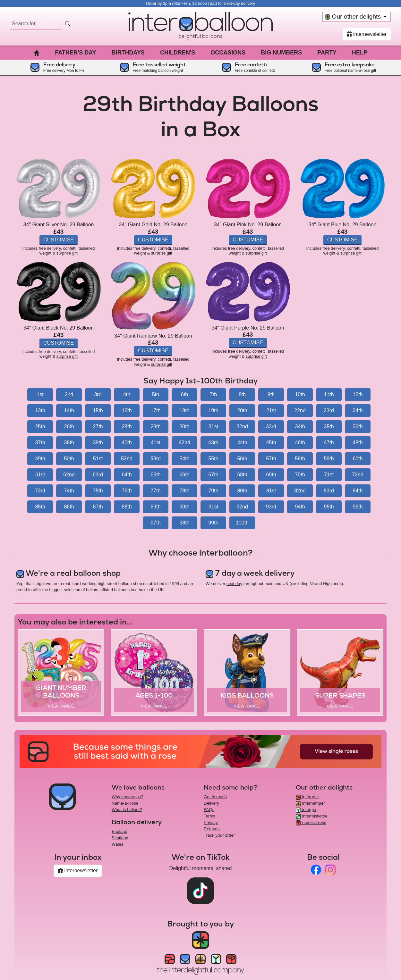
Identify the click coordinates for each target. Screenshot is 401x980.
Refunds (212, 829)
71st (329, 475)
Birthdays (128, 53)
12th (358, 394)
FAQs (209, 810)
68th (242, 475)
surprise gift (67, 253)
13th (40, 410)
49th (40, 459)
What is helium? (127, 810)
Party (327, 53)
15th (98, 410)
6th (184, 394)
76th (127, 491)
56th (242, 459)
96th (358, 507)
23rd (329, 410)
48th (358, 443)
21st (271, 410)
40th (127, 443)
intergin (306, 810)
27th (98, 427)
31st (213, 427)
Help (360, 53)
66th (184, 475)
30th (184, 427)
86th (69, 507)
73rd (40, 491)
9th (271, 394)
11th (329, 394)
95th (329, 507)
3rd (98, 394)
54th (184, 459)
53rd (156, 459)
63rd (98, 475)
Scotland (120, 838)
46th (300, 443)
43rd (213, 443)
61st (40, 475)
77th (155, 491)
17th (155, 410)
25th (40, 427)
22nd (300, 410)
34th (300, 427)
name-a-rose (311, 822)
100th (242, 523)
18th (184, 410)
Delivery (211, 803)
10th (300, 394)
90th (184, 507)
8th (242, 394)
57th (271, 459)
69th (271, 475)
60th (358, 459)
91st (213, 507)
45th (271, 443)
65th (155, 475)
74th (69, 491)
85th (40, 507)
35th (329, 427)
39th (98, 443)
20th (242, 410)
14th (69, 410)
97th (155, 523)
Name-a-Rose (125, 803)
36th (358, 427)
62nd (69, 475)
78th (184, 491)
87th (98, 507)
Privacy (211, 822)
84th (358, 491)
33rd (271, 427)
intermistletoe (312, 816)
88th (127, 507)
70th (300, 475)
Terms (209, 816)
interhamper (310, 803)
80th (242, 491)
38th (69, 443)
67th (213, 475)
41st (156, 443)
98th (184, 523)
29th (155, 427)
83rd (329, 491)
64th (127, 475)
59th (329, 459)
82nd (300, 491)
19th (213, 410)
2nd (69, 394)
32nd (242, 427)
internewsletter (367, 34)
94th (300, 507)
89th (155, 507)
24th (358, 410)
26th (69, 427)
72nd (358, 475)
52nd (127, 459)
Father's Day (75, 53)
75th (98, 491)
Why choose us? (128, 797)
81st (271, 491)
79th (213, 491)
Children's (178, 53)
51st (98, 459)
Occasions (228, 53)
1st (40, 394)
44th (242, 443)
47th (329, 443)
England (119, 831)
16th (127, 410)
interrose (307, 797)
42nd (184, 443)
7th (213, 394)
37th (40, 443)
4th (127, 394)
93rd (271, 507)
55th (213, 459)
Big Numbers (281, 53)
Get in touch (215, 797)
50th (69, 459)
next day (234, 584)
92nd (242, 507)
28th (127, 427)
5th (156, 394)
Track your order (219, 835)
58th (300, 459)
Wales (118, 844)
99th (213, 523)
